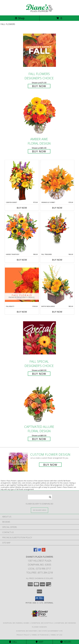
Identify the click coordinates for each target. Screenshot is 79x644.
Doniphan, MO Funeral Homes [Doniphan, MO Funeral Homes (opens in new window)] (16, 623)
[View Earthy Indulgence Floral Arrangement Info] (57, 285)
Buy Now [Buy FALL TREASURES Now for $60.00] (57, 260)
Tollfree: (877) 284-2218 (40, 573)
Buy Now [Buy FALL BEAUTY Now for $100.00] (22, 312)
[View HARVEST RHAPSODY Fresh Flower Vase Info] (22, 233)
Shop (20, 18)
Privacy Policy (23, 635)
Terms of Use (56, 635)
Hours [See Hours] (66, 642)
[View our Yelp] (44, 551)
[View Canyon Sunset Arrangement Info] (22, 181)
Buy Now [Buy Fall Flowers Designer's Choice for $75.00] (39, 86)
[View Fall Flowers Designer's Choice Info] (39, 50)
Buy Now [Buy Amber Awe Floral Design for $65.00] (39, 151)
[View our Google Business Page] (39, 551)
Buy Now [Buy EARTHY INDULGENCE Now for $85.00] (57, 312)
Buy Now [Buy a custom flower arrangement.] (50, 465)
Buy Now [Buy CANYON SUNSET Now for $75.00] (22, 208)
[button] (40, 599)
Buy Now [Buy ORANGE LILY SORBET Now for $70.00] (57, 208)
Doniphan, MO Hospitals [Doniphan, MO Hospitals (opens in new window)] (42, 623)
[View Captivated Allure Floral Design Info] (39, 403)
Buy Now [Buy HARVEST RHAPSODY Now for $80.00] (22, 260)
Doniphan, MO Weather (27, 631)
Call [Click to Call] (13, 642)
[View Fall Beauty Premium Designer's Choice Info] (22, 285)
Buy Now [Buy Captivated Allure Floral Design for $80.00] (39, 439)
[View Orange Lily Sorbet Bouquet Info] (57, 181)
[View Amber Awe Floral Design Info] (39, 115)
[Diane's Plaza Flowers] (39, 12)
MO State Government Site (51, 631)
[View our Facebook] (35, 551)
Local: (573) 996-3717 (39, 569)
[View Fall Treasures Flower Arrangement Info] (57, 228)
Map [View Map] (39, 642)
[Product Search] (40, 497)
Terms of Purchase (40, 635)
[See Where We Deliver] (39, 510)
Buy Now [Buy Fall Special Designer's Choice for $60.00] (39, 374)
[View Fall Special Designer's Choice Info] (39, 338)
